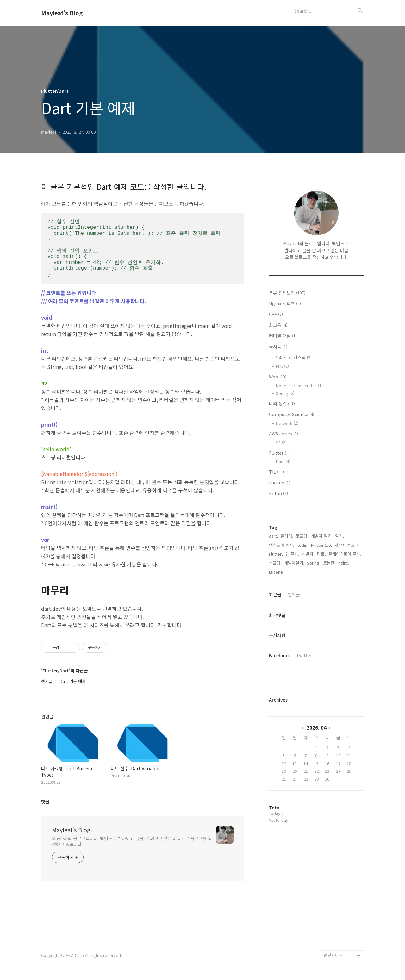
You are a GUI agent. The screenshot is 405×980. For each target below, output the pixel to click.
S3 (281, 443)
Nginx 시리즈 (285, 303)
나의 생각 (282, 403)
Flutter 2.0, (321, 545)
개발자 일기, (322, 536)
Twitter (304, 655)
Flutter (280, 453)
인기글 (294, 595)
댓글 (45, 802)
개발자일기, (294, 563)
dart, (274, 536)
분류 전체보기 (287, 293)
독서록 (278, 346)
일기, (340, 536)
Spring (285, 393)
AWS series (283, 434)
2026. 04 (317, 728)
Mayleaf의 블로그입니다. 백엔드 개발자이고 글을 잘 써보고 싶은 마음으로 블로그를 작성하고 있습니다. (132, 841)
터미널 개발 (283, 336)
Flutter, (276, 554)
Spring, (314, 563)
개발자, (308, 554)
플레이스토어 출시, (345, 554)
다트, (321, 554)
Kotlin (278, 493)
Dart (283, 462)
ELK (282, 366)
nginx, (344, 563)
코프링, (302, 536)
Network (287, 423)
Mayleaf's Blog (62, 13)
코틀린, (329, 563)
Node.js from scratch (299, 386)
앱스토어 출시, (282, 545)
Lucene (280, 483)
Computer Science (292, 414)
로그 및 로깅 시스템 (290, 357)
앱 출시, (292, 554)
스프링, (275, 563)
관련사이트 (333, 955)
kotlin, (303, 545)
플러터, (287, 536)
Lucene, (277, 572)
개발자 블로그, (347, 545)
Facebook (279, 655)
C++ (276, 314)
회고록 (278, 325)
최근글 (275, 595)
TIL (277, 472)
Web (278, 377)
